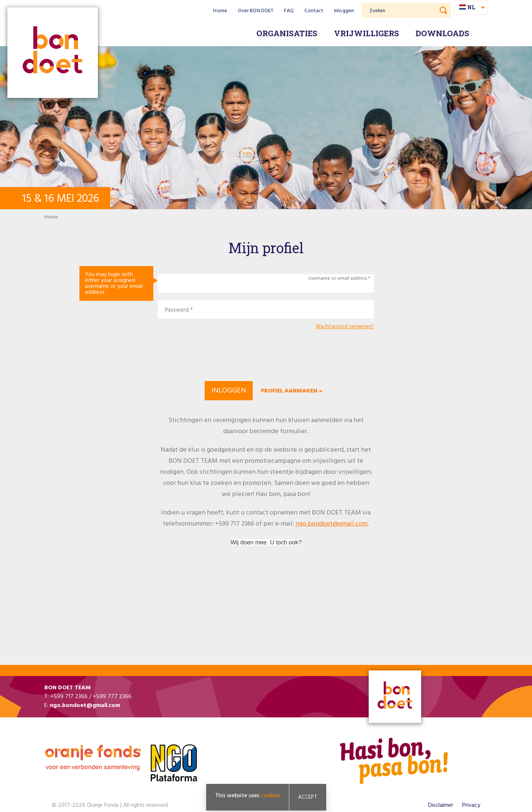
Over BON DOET (256, 11)
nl (471, 7)
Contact (314, 11)
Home (220, 11)
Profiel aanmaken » (291, 391)
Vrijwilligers (366, 33)
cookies (270, 796)
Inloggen (344, 11)
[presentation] (266, 354)
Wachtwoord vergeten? (345, 327)
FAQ (289, 11)
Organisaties (287, 33)
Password (177, 310)
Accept (308, 797)
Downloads (442, 33)
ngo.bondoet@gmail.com (332, 524)
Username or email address (338, 279)
